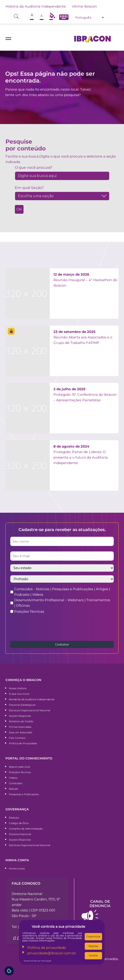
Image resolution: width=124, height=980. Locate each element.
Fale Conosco (17, 738)
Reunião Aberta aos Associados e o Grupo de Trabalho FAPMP (83, 337)
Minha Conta (17, 869)
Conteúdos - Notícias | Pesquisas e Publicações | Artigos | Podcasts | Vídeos (62, 592)
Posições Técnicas (29, 611)
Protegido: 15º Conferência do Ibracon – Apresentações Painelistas (85, 394)
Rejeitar (93, 946)
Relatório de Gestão (21, 721)
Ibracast (13, 789)
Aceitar (93, 955)
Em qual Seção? (29, 188)
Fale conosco (26, 883)
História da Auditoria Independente (36, 6)
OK (19, 209)
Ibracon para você (20, 767)
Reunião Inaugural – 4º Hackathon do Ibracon (85, 280)
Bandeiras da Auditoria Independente (32, 699)
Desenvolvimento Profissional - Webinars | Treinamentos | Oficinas (62, 603)
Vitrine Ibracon (84, 6)
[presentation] (45, 627)
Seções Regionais (20, 716)
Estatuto (14, 818)
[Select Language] (90, 17)
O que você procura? (34, 167)
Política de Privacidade (23, 743)
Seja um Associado (21, 732)
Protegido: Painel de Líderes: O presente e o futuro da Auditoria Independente (81, 455)
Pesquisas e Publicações (24, 794)
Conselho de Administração (26, 829)
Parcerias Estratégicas (22, 705)
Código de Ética (19, 823)
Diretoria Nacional (20, 834)
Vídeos (13, 778)
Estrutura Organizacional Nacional (30, 710)
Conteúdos (16, 783)
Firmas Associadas (20, 727)
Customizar (93, 936)
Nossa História (18, 688)
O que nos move (19, 694)
